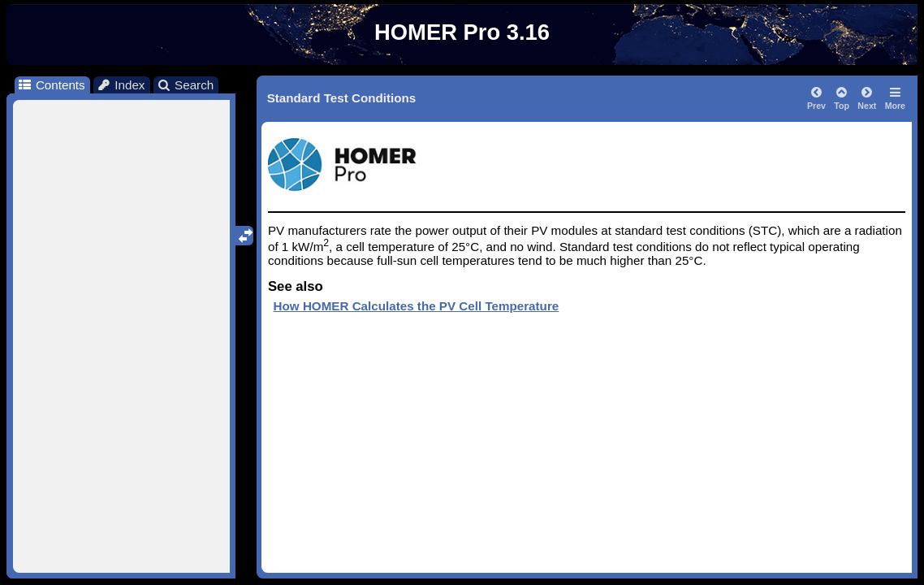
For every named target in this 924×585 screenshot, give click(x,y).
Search (186, 85)
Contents (51, 85)
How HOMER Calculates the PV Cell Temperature (417, 306)
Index (121, 85)
